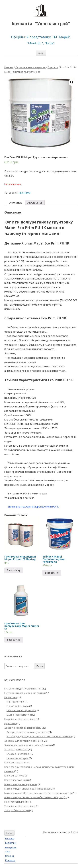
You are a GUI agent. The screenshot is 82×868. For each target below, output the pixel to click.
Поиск (40, 666)
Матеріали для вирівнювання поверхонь (28, 789)
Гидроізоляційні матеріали (20, 719)
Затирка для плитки (16, 749)
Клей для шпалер (14, 776)
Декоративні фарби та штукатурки (27, 732)
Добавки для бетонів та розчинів (24, 741)
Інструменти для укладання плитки (25, 693)
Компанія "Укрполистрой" (41, 24)
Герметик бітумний (18, 706)
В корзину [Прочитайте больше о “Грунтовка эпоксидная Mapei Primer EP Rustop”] (14, 570)
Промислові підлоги (16, 802)
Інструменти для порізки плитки (23, 689)
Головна (10, 839)
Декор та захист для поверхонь (23, 728)
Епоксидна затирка (18, 754)
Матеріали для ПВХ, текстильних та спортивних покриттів (38, 793)
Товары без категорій (17, 810)
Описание (16, 203)
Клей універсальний (16, 780)
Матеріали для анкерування (21, 784)
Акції (8, 852)
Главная (9, 67)
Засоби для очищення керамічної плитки (28, 745)
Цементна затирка (18, 758)
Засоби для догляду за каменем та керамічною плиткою (39, 736)
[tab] (16, 203)
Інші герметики (15, 702)
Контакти (10, 860)
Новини (10, 856)
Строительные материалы (30, 67)
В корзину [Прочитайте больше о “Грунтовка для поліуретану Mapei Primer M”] (14, 640)
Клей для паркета (15, 763)
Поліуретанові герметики (21, 710)
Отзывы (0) (34, 203)
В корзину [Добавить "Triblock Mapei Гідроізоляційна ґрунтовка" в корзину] (52, 573)
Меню (41, 53)
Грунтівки (53, 67)
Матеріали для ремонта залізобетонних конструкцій (35, 797)
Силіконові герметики (19, 715)
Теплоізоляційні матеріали (20, 806)
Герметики (11, 697)
